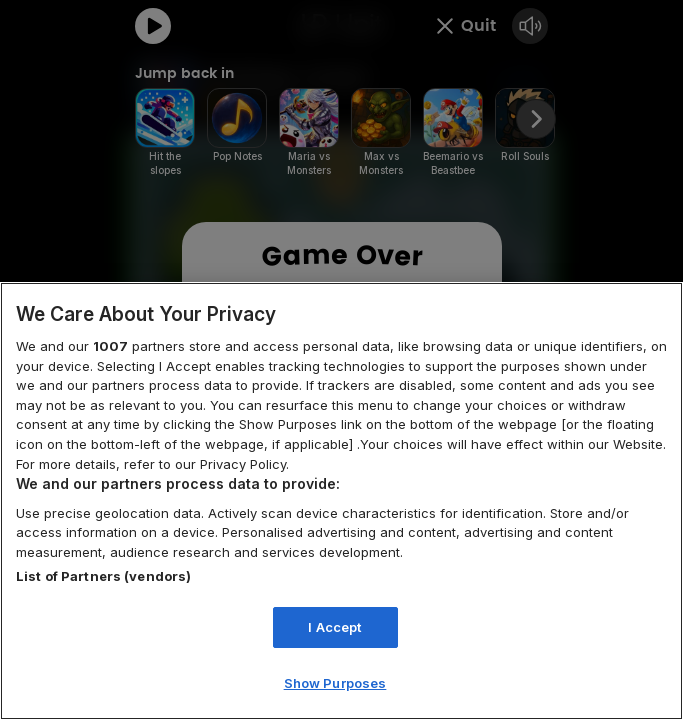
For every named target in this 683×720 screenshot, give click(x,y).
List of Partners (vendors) (103, 576)
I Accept (334, 627)
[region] (341, 501)
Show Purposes (335, 683)
